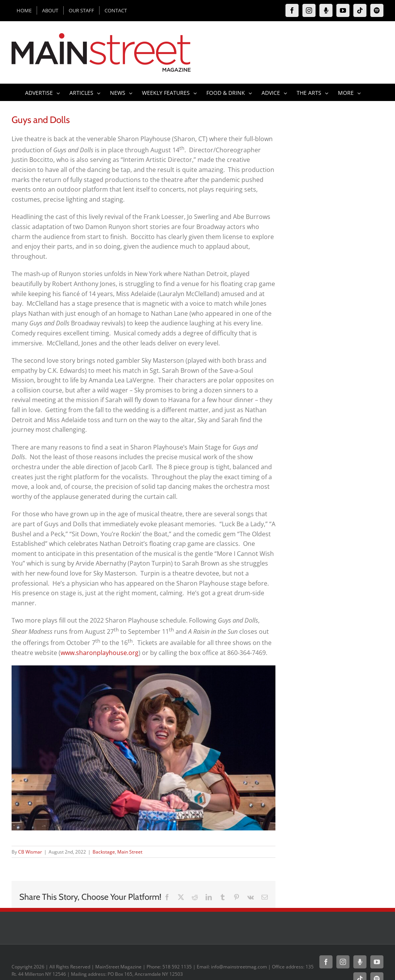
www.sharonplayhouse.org (100, 653)
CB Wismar (30, 852)
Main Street (130, 852)
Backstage (104, 852)
